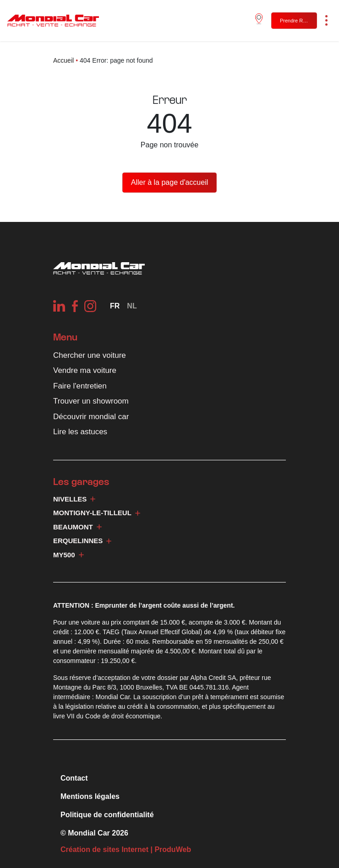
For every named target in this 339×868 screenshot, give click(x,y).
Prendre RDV (295, 21)
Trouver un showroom (91, 401)
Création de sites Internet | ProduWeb (126, 850)
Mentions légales (90, 796)
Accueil (63, 60)
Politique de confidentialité (107, 815)
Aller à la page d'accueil (170, 182)
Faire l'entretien (80, 386)
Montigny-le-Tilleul (97, 513)
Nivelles (74, 499)
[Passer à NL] (132, 306)
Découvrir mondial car (91, 417)
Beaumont (77, 527)
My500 (68, 555)
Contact (74, 778)
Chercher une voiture (90, 355)
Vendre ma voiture (85, 370)
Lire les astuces (80, 432)
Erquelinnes (82, 541)
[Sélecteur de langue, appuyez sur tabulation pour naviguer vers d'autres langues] (115, 306)
